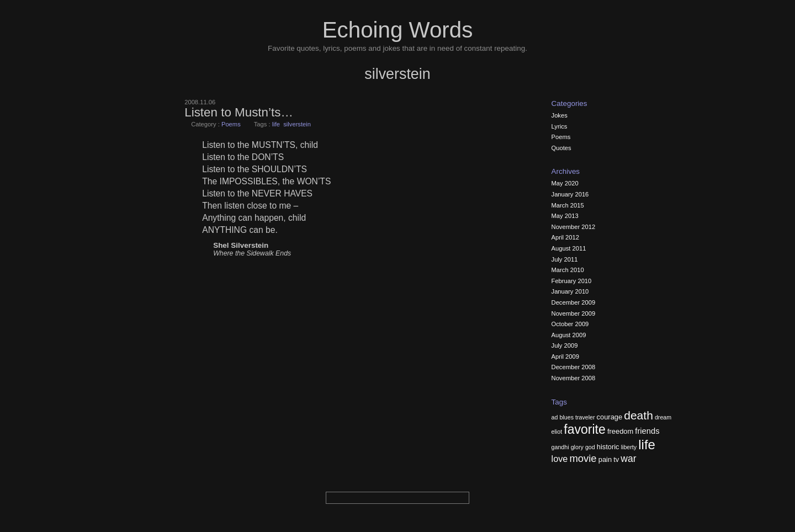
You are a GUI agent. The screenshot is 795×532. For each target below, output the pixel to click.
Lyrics (560, 126)
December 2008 (574, 367)
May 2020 (565, 183)
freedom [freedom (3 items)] (620, 431)
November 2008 (574, 378)
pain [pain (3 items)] (605, 459)
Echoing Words (398, 30)
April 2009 (565, 357)
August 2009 (569, 335)
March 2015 (568, 205)
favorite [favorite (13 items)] (585, 429)
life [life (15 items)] (647, 445)
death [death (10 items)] (638, 415)
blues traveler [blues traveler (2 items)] (577, 417)
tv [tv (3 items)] (616, 459)
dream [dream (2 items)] (663, 417)
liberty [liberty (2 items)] (629, 447)
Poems (231, 124)
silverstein (297, 124)
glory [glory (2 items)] (577, 447)
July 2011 (565, 259)
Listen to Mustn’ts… (239, 112)
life (276, 124)
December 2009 (574, 302)
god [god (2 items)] (590, 447)
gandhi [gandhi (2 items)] (560, 447)
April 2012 (565, 237)
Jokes (560, 115)
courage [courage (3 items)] (610, 417)
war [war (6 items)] (628, 459)
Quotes (561, 148)
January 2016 (570, 194)
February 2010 (572, 281)
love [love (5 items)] (560, 459)
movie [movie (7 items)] (583, 458)
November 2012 (574, 227)
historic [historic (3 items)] (608, 447)
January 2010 (570, 291)
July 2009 (565, 345)
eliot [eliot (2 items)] (557, 432)
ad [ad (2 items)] (555, 417)
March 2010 (568, 270)
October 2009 (570, 324)
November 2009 (574, 313)
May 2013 (565, 216)
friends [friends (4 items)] (647, 431)
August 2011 (569, 248)
